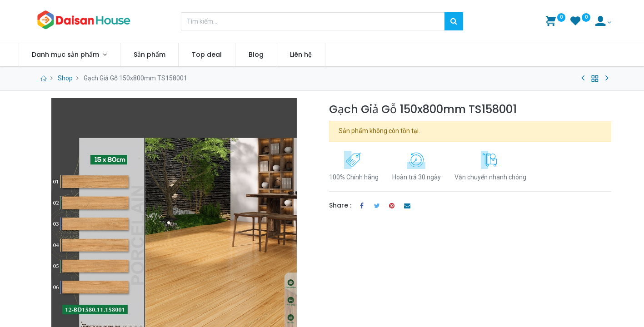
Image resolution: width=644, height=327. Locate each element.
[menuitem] (164, 55)
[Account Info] (603, 22)
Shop (65, 78)
